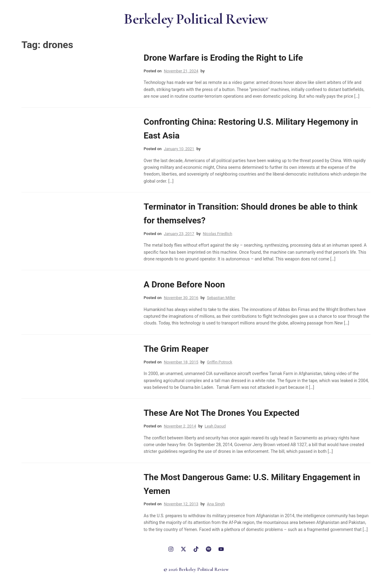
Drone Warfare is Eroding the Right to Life (223, 58)
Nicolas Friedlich (217, 234)
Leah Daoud (215, 426)
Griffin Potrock (220, 362)
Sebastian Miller (221, 298)
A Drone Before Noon (184, 285)
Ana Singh (216, 504)
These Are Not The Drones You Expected (222, 413)
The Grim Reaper (176, 349)
